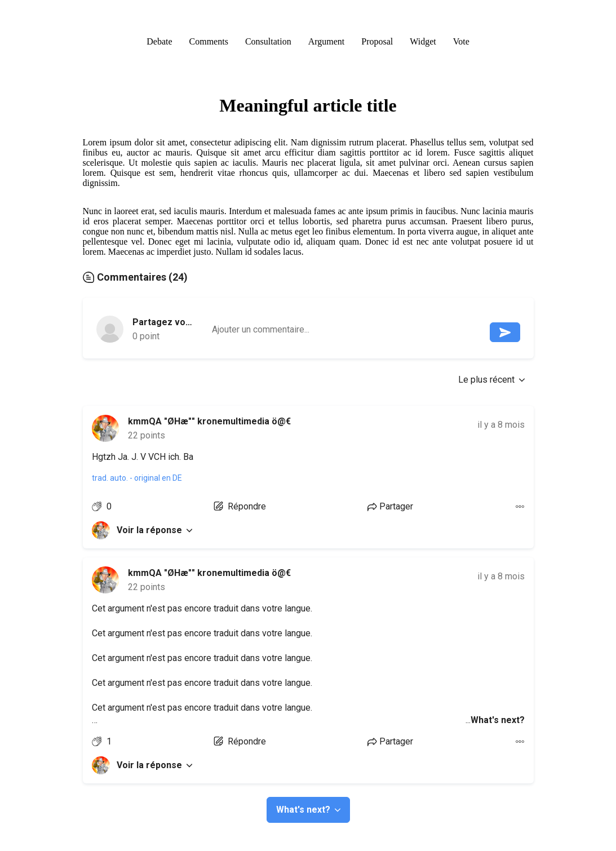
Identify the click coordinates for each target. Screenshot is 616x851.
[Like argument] (102, 507)
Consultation (268, 41)
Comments (209, 41)
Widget (423, 41)
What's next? (308, 810)
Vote (461, 41)
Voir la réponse (154, 530)
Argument (327, 41)
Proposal (377, 41)
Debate (159, 41)
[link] (105, 428)
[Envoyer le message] (505, 332)
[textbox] (350, 330)
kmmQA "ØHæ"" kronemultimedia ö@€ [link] (209, 421)
